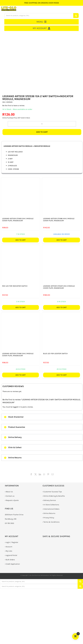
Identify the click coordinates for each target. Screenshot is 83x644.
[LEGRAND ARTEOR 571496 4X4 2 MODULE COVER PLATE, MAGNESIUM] (61, 197)
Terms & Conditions (51, 522)
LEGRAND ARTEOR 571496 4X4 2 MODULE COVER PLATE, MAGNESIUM (59, 220)
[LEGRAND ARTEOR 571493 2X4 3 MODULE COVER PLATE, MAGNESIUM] (21, 197)
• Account (9, 547)
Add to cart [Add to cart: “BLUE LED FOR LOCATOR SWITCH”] (62, 375)
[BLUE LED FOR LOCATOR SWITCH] (61, 332)
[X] (36, 474)
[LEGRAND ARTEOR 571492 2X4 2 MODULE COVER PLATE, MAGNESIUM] (21, 332)
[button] (42, 417)
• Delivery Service (49, 500)
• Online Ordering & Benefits (54, 496)
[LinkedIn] (40, 474)
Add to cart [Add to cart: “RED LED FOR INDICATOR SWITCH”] (21, 307)
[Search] (76, 16)
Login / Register (12, 542)
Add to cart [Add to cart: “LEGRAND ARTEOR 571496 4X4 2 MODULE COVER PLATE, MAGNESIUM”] (62, 240)
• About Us (9, 492)
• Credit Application (12, 564)
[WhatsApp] (44, 474)
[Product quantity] (42, 124)
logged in (16, 407)
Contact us (10, 496)
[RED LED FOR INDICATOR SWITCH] (21, 264)
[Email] (53, 474)
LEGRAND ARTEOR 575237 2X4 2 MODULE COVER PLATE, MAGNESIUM (59, 287)
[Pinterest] (48, 474)
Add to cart (42, 132)
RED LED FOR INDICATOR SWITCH (15, 286)
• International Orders (51, 509)
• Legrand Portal (11, 555)
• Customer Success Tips (52, 492)
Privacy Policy (49, 518)
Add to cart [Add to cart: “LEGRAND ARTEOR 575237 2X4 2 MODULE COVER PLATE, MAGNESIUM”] (62, 307)
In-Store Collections (51, 505)
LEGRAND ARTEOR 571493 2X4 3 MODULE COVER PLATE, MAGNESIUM (18, 220)
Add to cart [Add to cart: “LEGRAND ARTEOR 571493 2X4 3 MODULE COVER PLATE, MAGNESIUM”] (21, 240)
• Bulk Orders (10, 560)
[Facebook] (31, 474)
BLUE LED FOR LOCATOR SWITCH (55, 354)
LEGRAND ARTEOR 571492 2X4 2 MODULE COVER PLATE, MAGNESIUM (18, 355)
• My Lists (8, 551)
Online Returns (49, 513)
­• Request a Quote (12, 500)
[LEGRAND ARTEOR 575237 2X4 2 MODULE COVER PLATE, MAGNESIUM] (61, 264)
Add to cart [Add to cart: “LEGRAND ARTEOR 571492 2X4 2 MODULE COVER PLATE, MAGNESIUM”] (21, 375)
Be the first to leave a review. (14, 105)
